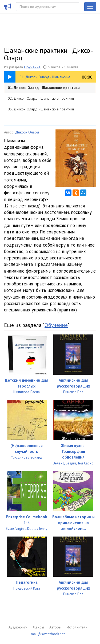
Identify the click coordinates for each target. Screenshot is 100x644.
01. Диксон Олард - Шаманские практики (44, 88)
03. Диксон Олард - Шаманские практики (41, 109)
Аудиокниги (18, 627)
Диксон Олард (27, 132)
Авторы (55, 627)
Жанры (38, 627)
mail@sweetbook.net (48, 634)
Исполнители (77, 627)
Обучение (32, 67)
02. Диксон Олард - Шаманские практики (41, 98)
